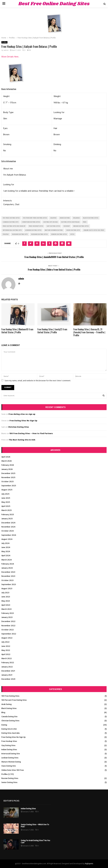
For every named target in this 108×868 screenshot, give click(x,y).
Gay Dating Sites (8, 746)
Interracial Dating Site (11, 754)
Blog (3, 713)
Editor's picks (11, 801)
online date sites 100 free (94, 230)
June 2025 (6, 498)
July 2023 (5, 593)
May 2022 (6, 650)
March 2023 (6, 609)
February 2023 (8, 613)
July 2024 (5, 543)
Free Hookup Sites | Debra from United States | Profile (54, 270)
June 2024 (6, 547)
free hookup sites (36, 226)
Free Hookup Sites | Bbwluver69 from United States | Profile (17, 331)
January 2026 (7, 469)
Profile (6, 234)
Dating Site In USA (9, 729)
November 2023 (8, 576)
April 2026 (6, 457)
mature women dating (54, 230)
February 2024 (8, 564)
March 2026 (7, 461)
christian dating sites (31, 222)
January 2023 (7, 617)
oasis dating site (73, 230)
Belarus (76, 218)
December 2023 (8, 572)
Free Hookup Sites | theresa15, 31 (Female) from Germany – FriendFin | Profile (89, 332)
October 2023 (7, 580)
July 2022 (5, 642)
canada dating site (11, 222)
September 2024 (9, 535)
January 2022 (7, 667)
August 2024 (7, 539)
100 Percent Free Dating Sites (14, 700)
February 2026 (8, 465)
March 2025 (7, 510)
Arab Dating (6, 704)
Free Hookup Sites (9, 741)
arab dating (65, 218)
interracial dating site (12, 230)
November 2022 (8, 626)
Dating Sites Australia (10, 733)
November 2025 (8, 478)
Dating (4, 725)
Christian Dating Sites (18, 427)
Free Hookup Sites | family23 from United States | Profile (52, 331)
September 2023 (9, 585)
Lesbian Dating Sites (10, 758)
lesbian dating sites (33, 230)
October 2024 (8, 531)
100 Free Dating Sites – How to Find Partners (31, 434)
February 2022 (8, 663)
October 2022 (8, 630)
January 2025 (7, 519)
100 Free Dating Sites (10, 696)
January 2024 (7, 568)
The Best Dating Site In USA (22, 440)
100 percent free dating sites (35, 218)
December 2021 (8, 671)
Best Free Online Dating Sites (54, 4)
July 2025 (5, 494)
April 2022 (6, 654)
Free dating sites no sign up (22, 414)
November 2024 (8, 527)
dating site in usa (51, 222)
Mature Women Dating (11, 762)
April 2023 (6, 605)
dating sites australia (70, 222)
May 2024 (6, 552)
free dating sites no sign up (14, 226)
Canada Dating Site (9, 717)
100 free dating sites (11, 218)
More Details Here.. (10, 57)
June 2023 (6, 597)
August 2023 (7, 589)
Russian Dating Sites (10, 778)
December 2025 (8, 473)
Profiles (4, 42)
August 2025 (7, 490)
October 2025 (8, 482)
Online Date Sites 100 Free (13, 770)
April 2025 (6, 506)
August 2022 (7, 638)
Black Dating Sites (9, 708)
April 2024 (6, 556)
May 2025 (6, 502)
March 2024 (7, 560)
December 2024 (8, 523)
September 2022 (9, 634)
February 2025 (8, 515)
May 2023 (6, 601)
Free (85, 222)
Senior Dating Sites (9, 782)
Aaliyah (53, 218)
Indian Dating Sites (9, 750)
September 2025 (9, 486)
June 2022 (6, 646)
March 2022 (7, 659)
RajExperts (89, 864)
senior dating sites (59, 234)
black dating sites (91, 218)
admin (6, 50)
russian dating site (20, 234)
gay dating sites (53, 226)
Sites (72, 234)
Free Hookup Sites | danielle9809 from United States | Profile (54, 257)
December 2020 (8, 679)
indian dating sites (81, 226)
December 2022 (8, 622)
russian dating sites (39, 234)
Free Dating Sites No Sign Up (23, 421)
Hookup (67, 226)
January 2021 (7, 675)
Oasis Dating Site (9, 766)
